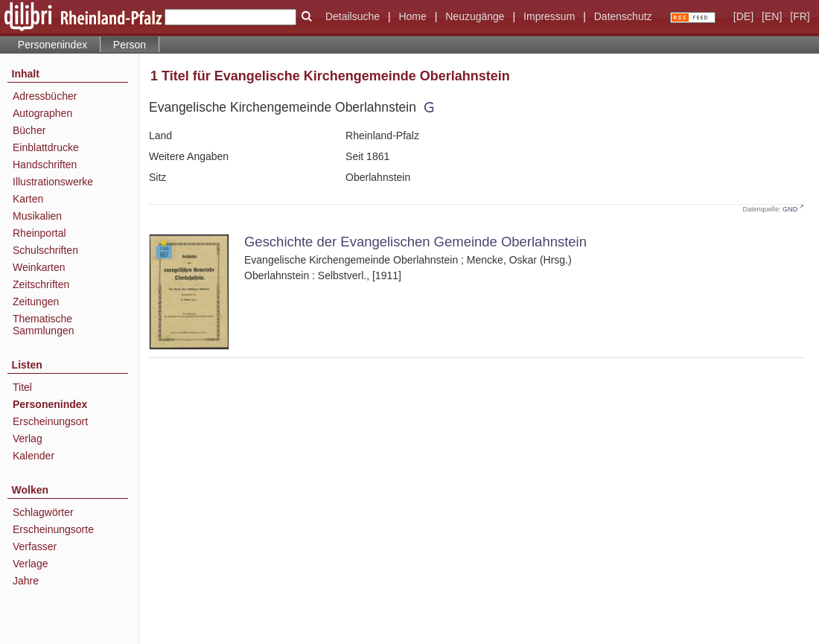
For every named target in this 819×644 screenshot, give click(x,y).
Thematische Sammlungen (44, 325)
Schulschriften (45, 250)
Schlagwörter (43, 512)
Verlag (28, 439)
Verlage (30, 564)
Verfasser (35, 546)
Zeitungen (36, 302)
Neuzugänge (475, 16)
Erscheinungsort (50, 421)
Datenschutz (623, 16)
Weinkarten (39, 267)
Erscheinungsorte (53, 529)
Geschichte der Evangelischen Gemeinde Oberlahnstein (415, 242)
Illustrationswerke (53, 182)
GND (790, 209)
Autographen (42, 113)
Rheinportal (39, 233)
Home (412, 16)
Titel (22, 387)
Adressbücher (45, 96)
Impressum (549, 16)
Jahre (26, 581)
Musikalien (37, 216)
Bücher (29, 130)
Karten (28, 199)
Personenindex (52, 45)
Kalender (34, 456)
